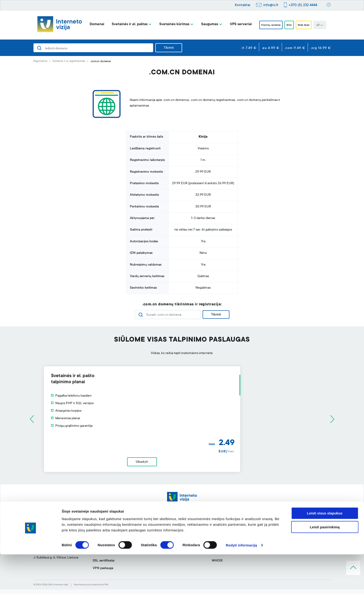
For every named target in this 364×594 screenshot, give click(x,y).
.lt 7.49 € (249, 48)
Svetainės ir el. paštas (124, 24)
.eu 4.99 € (270, 48)
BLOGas (277, 535)
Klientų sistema (268, 25)
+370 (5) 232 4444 (303, 5)
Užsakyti (182, 464)
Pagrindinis (40, 61)
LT (325, 25)
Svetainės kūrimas (169, 24)
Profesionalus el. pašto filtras (174, 535)
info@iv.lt (271, 5)
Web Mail (307, 25)
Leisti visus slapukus (325, 553)
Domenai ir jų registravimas (69, 61)
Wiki (290, 25)
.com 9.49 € (295, 48)
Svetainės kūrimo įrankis (170, 528)
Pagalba (218, 528)
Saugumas (204, 24)
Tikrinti (169, 48)
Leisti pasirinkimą (325, 567)
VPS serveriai (235, 24)
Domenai (92, 24)
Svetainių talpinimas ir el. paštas (116, 535)
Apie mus (278, 528)
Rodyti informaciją (241, 585)
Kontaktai (243, 5)
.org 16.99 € (321, 48)
